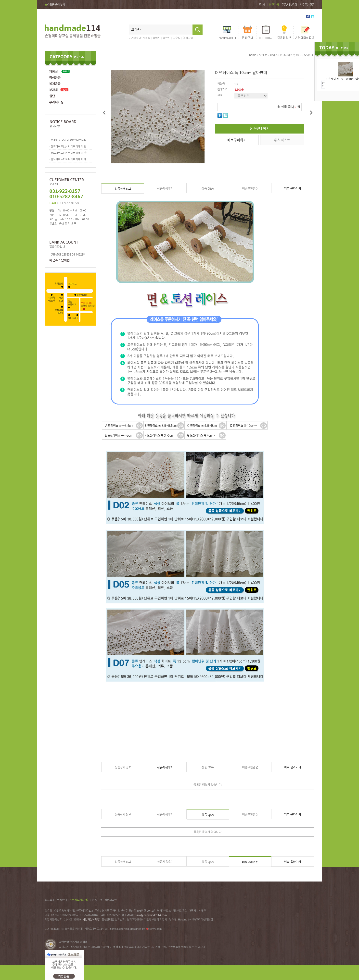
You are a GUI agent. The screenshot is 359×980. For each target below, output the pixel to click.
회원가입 (274, 5)
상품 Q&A (208, 189)
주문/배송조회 (289, 5)
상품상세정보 (123, 189)
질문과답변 (111, 900)
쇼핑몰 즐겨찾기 (55, 5)
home (253, 55)
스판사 (167, 38)
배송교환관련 (250, 189)
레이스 (274, 55)
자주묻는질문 (307, 5)
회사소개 (50, 900)
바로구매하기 (237, 140)
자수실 (177, 38)
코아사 (156, 38)
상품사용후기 (165, 189)
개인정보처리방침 (79, 900)
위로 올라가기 (292, 189)
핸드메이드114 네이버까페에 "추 (69, 153)
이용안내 (62, 900)
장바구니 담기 (259, 129)
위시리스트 (282, 140)
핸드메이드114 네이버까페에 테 (68, 159)
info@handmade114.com (152, 915)
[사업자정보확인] (91, 919)
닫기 (323, 85)
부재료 (263, 55)
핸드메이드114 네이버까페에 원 (68, 147)
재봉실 (146, 38)
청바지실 (188, 38)
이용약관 (97, 900)
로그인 (263, 5)
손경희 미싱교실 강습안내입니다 (69, 140)
